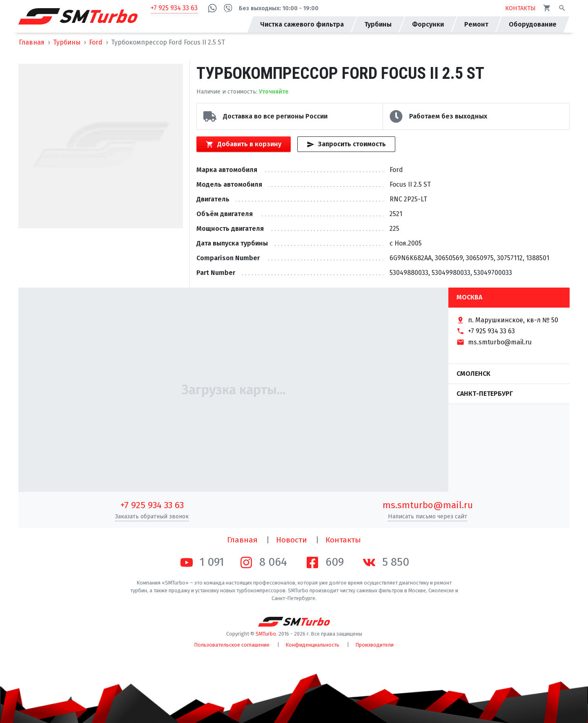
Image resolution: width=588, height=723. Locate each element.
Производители (375, 645)
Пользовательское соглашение (232, 645)
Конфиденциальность (313, 645)
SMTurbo (266, 634)
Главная (32, 42)
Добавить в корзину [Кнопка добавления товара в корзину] (243, 144)
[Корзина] (547, 8)
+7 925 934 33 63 (174, 8)
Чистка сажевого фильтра (302, 24)
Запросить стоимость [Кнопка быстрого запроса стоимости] (346, 144)
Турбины (67, 42)
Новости (292, 540)
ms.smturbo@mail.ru (428, 505)
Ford (96, 42)
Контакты (343, 540)
